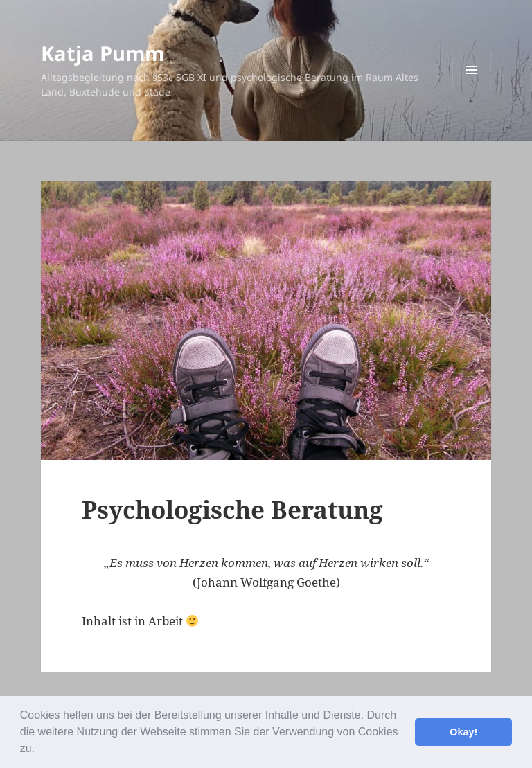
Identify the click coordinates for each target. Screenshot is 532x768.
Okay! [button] (463, 732)
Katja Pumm (103, 53)
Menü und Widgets (472, 89)
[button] (40, 750)
